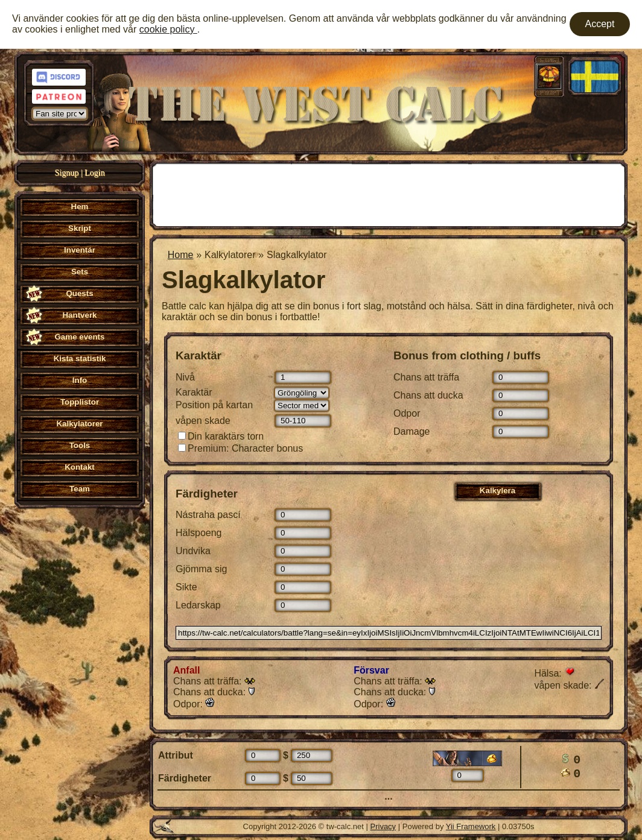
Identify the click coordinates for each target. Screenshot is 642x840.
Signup (67, 173)
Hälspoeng (199, 533)
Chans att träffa (426, 377)
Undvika (193, 551)
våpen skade (203, 421)
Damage (412, 431)
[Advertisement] (389, 194)
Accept (600, 24)
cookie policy (168, 29)
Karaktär (194, 392)
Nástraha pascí (208, 515)
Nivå (185, 377)
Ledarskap (198, 605)
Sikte (186, 587)
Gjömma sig (201, 569)
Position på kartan (214, 405)
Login (94, 173)
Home (181, 255)
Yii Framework (471, 826)
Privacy (383, 826)
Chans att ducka (428, 395)
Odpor (407, 413)
